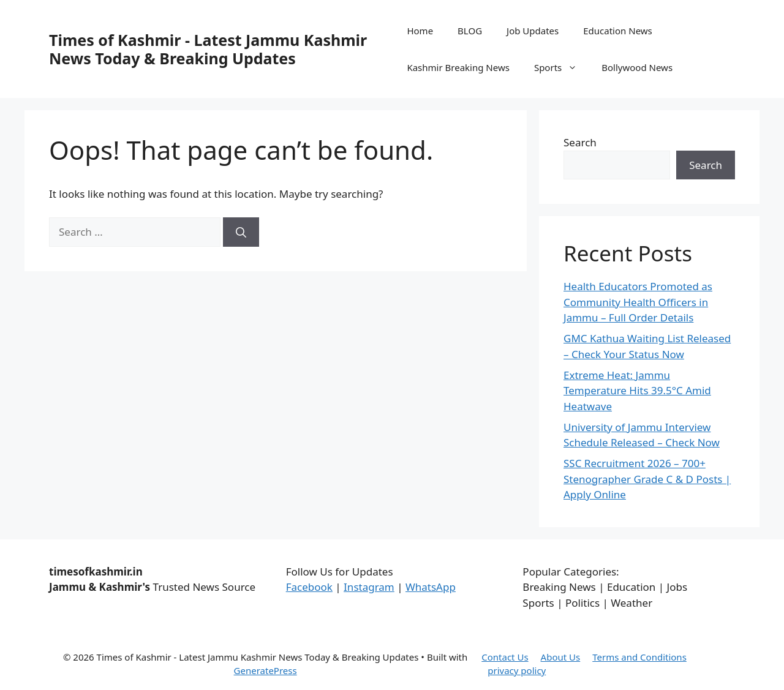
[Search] (241, 232)
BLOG (470, 31)
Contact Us (505, 657)
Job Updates (533, 31)
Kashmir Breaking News (458, 67)
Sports (562, 67)
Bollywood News (637, 67)
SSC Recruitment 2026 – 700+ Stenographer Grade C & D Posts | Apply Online (647, 479)
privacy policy (517, 670)
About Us (561, 657)
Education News (618, 31)
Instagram (369, 587)
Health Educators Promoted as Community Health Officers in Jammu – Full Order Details (638, 302)
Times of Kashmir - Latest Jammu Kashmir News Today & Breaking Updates (208, 49)
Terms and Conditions (639, 657)
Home (420, 31)
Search (580, 142)
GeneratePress (266, 670)
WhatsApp (431, 587)
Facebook (309, 587)
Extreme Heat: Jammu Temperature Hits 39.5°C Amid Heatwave (637, 391)
